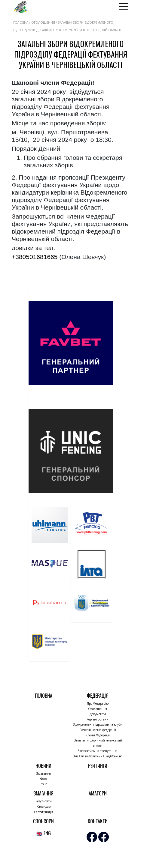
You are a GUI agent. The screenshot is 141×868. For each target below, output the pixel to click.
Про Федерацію (98, 703)
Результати (44, 801)
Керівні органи (98, 719)
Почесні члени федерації (98, 730)
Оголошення (98, 709)
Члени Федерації (98, 735)
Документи (98, 714)
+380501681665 (35, 257)
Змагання (44, 774)
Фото (44, 779)
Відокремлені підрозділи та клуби (98, 724)
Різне (43, 784)
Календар (44, 807)
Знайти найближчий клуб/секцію (98, 756)
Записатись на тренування (98, 751)
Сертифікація (44, 812)
